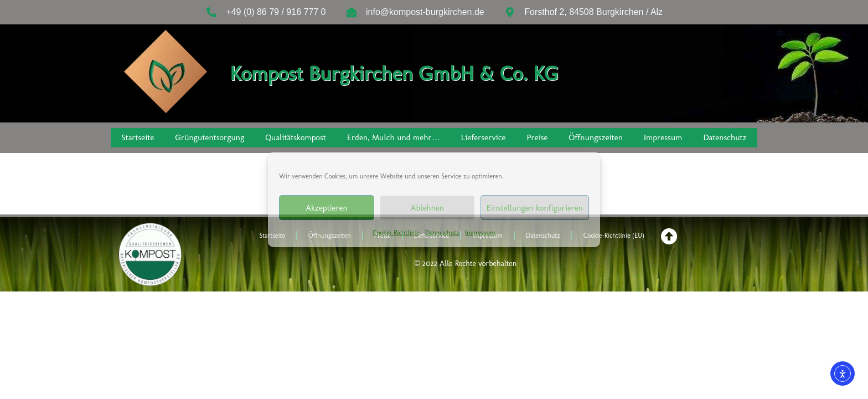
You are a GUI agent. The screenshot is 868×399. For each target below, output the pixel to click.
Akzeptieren (326, 208)
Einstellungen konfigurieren (535, 208)
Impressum (480, 233)
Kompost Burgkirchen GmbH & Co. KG (394, 73)
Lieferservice (484, 137)
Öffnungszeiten (596, 137)
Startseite (138, 137)
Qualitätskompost (296, 137)
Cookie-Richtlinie (396, 233)
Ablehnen (427, 208)
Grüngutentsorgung (210, 137)
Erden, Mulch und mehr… (394, 137)
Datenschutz (442, 233)
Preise (538, 137)
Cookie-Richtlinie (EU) (614, 236)
